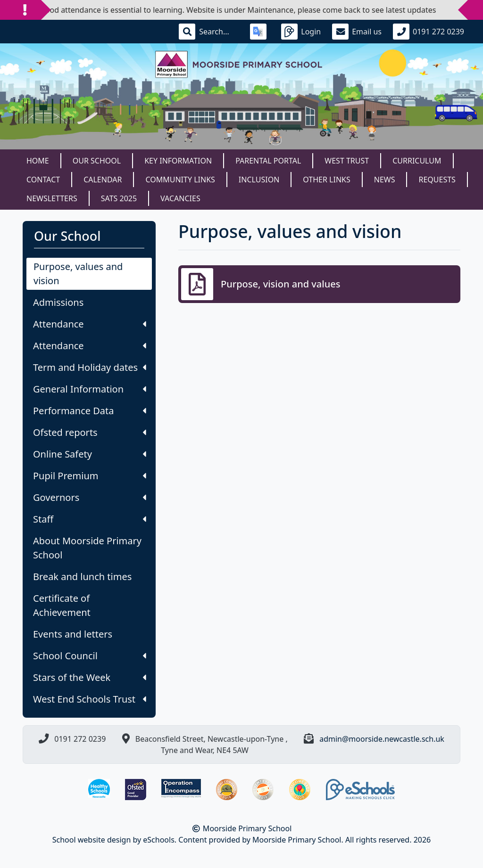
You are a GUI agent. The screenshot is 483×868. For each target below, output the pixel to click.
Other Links (326, 180)
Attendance (90, 324)
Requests (437, 180)
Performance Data (90, 411)
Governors (90, 497)
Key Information (178, 161)
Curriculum (417, 161)
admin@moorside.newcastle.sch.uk (382, 739)
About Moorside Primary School (87, 548)
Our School (97, 161)
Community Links (180, 180)
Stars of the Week (90, 677)
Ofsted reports (90, 432)
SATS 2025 (119, 198)
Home (38, 161)
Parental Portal (268, 161)
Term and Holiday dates (90, 367)
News (385, 180)
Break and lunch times (82, 577)
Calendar (103, 180)
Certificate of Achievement (62, 605)
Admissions (58, 302)
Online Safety (90, 454)
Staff (90, 519)
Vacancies (180, 198)
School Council (90, 656)
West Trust (347, 161)
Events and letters (73, 634)
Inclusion (259, 180)
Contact (43, 180)
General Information (90, 389)
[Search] (219, 32)
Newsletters (52, 198)
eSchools (159, 840)
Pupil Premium (90, 476)
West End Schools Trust (90, 699)
